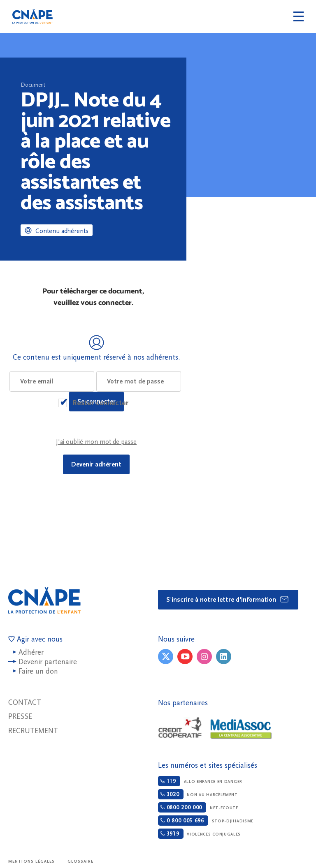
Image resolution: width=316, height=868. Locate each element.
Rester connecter (100, 403)
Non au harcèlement (198, 794)
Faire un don (38, 671)
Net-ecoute (198, 807)
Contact (25, 703)
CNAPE (33, 16)
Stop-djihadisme (206, 821)
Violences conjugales (199, 834)
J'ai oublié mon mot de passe (96, 442)
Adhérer (31, 652)
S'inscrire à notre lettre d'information (228, 599)
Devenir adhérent (96, 464)
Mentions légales (32, 861)
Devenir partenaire (48, 662)
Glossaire (81, 861)
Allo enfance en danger (200, 781)
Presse (20, 717)
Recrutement (33, 731)
